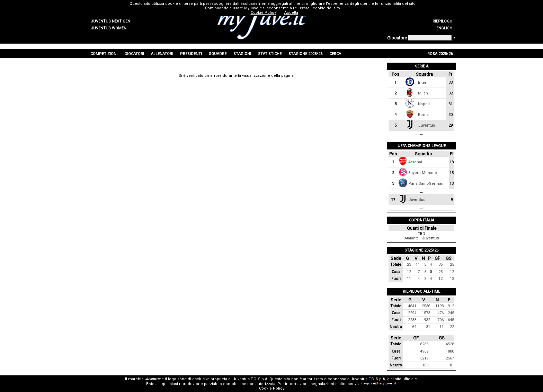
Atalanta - (422, 238)
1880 (450, 351)
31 (428, 327)
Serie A (422, 66)
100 (425, 365)
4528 (450, 344)
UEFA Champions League (422, 146)
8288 (424, 344)
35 (440, 265)
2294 (412, 313)
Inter (422, 83)
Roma (423, 115)
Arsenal (415, 162)
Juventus (426, 125)
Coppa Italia (422, 220)
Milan (423, 93)
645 (451, 320)
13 (452, 279)
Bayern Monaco (423, 173)
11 (418, 265)
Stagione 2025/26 (421, 250)
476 (440, 313)
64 (414, 327)
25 (452, 265)
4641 (412, 306)
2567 (450, 358)
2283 (412, 320)
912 (451, 306)
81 (452, 365)
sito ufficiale (406, 379)
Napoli (424, 104)
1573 (426, 313)
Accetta (291, 13)
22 (452, 327)
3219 (424, 358)
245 (451, 313)
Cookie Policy (272, 388)
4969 (424, 351)
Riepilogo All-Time (421, 291)
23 (409, 265)
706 (440, 320)
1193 (439, 306)
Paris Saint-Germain (426, 184)
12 (409, 272)
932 (427, 320)
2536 (426, 306)
